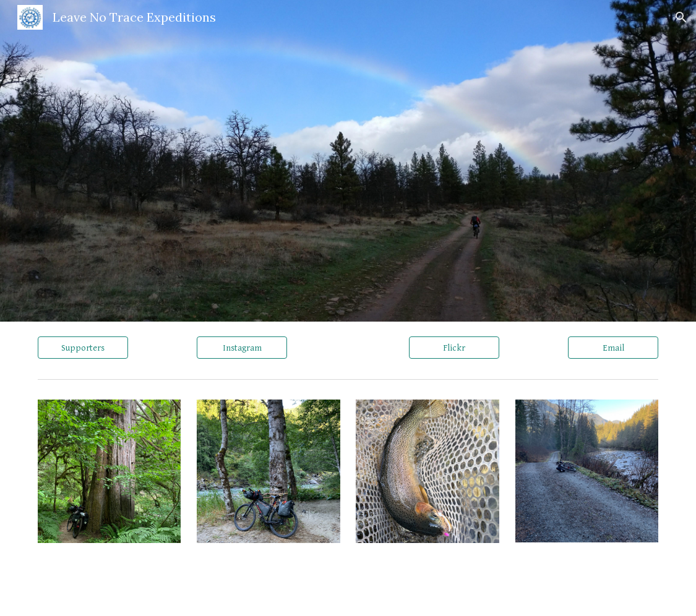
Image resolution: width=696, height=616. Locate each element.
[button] (681, 17)
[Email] (613, 348)
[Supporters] (83, 348)
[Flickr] (454, 348)
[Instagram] (242, 348)
